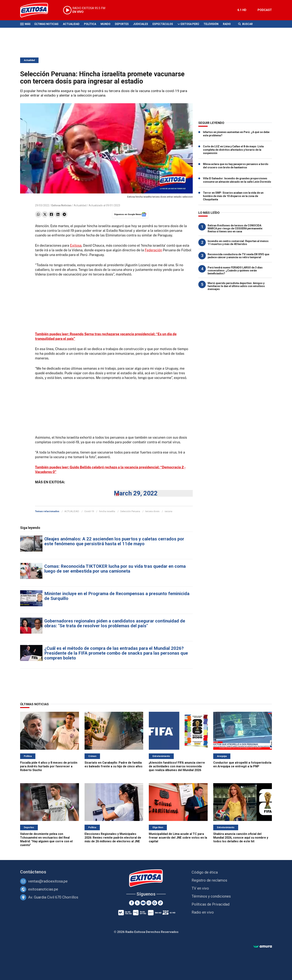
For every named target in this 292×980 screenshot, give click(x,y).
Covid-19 (89, 511)
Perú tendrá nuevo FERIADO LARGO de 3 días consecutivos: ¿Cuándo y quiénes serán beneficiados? (235, 270)
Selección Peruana (130, 511)
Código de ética (205, 872)
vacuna (168, 511)
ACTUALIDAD (72, 511)
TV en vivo (200, 888)
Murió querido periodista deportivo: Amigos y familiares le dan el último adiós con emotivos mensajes (236, 286)
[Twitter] (137, 903)
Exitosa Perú (190, 24)
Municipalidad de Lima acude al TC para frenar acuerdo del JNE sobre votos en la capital (178, 838)
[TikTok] (160, 903)
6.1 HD (242, 10)
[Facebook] (132, 903)
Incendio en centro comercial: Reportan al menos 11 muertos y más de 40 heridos (238, 243)
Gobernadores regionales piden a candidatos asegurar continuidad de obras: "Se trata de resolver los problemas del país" (115, 623)
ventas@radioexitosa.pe (48, 881)
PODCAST (265, 10)
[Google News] (155, 903)
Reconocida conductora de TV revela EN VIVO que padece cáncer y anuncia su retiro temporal (238, 256)
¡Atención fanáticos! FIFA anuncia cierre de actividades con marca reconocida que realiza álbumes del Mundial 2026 (177, 766)
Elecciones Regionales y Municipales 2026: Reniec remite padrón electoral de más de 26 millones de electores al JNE (113, 838)
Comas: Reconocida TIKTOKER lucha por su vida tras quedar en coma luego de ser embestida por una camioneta (115, 569)
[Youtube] (143, 903)
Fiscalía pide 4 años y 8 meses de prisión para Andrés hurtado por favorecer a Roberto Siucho (49, 766)
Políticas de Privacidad (211, 904)
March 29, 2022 (136, 493)
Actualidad (71, 24)
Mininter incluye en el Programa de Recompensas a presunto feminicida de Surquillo (117, 596)
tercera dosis (152, 511)
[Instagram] (149, 903)
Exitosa (76, 245)
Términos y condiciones (211, 896)
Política (90, 24)
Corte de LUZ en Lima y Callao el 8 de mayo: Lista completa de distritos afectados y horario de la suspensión (233, 150)
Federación (153, 250)
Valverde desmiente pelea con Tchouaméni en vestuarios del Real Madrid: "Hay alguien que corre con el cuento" (46, 839)
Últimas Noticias (46, 24)
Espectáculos (163, 24)
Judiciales (141, 24)
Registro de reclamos (209, 880)
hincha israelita (107, 511)
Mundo (105, 24)
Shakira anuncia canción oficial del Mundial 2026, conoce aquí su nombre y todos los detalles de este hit (241, 838)
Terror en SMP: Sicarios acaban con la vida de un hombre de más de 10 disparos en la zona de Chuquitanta (233, 196)
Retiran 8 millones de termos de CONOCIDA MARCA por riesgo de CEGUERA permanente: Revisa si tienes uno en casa (235, 228)
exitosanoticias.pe (43, 889)
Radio (227, 24)
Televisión (211, 24)
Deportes (122, 24)
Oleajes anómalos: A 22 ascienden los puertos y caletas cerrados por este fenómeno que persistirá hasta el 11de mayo (114, 541)
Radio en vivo (203, 912)
